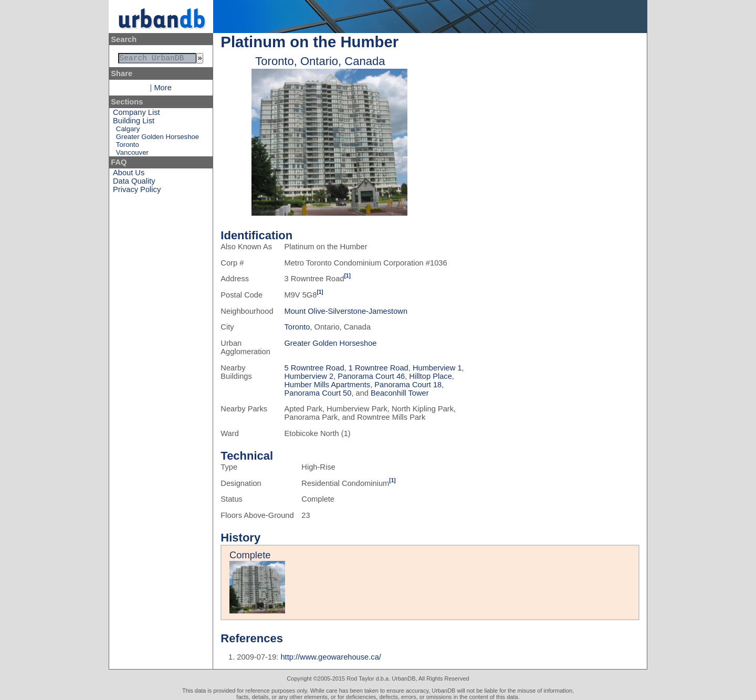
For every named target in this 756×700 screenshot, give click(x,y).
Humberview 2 (309, 376)
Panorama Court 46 (371, 376)
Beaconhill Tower (400, 393)
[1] (348, 276)
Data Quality (134, 183)
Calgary (128, 131)
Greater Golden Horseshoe (157, 139)
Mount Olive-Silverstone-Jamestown (346, 311)
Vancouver (132, 155)
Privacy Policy (137, 192)
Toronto (128, 147)
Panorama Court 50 (318, 393)
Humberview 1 (437, 368)
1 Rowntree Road (379, 368)
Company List (136, 114)
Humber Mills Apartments (327, 385)
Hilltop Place (430, 376)
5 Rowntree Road (314, 368)
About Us (129, 175)
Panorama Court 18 (408, 385)
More (162, 90)
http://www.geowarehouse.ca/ (330, 657)
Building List (134, 123)
